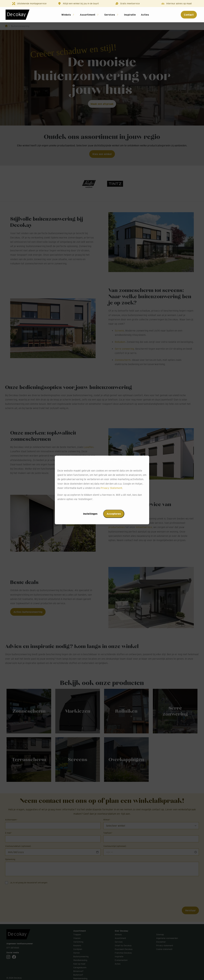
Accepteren (114, 514)
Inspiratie (130, 15)
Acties (145, 15)
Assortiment (88, 15)
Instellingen (90, 514)
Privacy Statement (111, 488)
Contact (189, 15)
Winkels (66, 15)
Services (110, 15)
